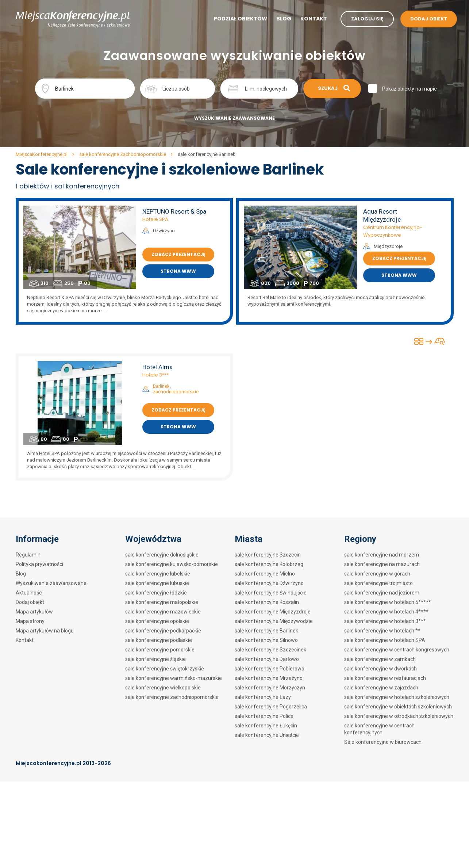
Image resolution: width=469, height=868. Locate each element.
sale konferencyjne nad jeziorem (382, 593)
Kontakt (314, 19)
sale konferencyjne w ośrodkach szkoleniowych (399, 716)
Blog (284, 19)
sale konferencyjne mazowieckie (163, 612)
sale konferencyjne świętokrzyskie (165, 669)
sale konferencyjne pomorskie (160, 650)
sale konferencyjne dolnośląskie (162, 555)
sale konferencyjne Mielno (265, 574)
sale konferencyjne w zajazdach (381, 688)
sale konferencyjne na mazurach (382, 564)
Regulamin (28, 555)
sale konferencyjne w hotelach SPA (385, 640)
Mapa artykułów (34, 612)
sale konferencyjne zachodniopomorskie (172, 697)
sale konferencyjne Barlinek (266, 631)
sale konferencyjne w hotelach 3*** (385, 621)
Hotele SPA (155, 219)
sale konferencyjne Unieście (267, 735)
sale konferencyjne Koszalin (267, 602)
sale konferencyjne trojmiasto (378, 583)
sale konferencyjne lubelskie (158, 574)
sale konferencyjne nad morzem (382, 555)
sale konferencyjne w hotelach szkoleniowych (397, 697)
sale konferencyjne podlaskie (159, 640)
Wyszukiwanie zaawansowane (234, 118)
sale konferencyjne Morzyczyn (270, 688)
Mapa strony (30, 621)
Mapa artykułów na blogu (45, 631)
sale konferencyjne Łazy (263, 697)
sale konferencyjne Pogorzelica (271, 707)
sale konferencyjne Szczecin (268, 555)
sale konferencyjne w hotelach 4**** (386, 612)
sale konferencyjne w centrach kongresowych (397, 650)
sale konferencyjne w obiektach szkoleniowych (398, 707)
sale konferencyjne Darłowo (267, 659)
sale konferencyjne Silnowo (266, 640)
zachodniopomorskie (176, 392)
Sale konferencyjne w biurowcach (383, 742)
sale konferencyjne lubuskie (157, 583)
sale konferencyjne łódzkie (156, 593)
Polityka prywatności (39, 564)
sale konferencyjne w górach (377, 574)
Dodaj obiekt (30, 602)
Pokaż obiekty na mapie (410, 89)
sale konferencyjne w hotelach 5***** (388, 602)
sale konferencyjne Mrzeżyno (269, 678)
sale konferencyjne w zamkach (380, 659)
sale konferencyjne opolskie (157, 621)
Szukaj (334, 88)
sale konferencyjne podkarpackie (163, 631)
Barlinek (161, 386)
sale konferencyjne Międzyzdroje (273, 612)
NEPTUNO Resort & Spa (174, 211)
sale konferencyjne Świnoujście (271, 593)
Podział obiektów (241, 19)
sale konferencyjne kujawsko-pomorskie (172, 564)
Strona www (178, 271)
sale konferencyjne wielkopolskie (163, 688)
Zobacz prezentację (178, 254)
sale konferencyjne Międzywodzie (274, 621)
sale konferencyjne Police (264, 716)
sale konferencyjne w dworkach (380, 669)
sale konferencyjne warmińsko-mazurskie (174, 678)
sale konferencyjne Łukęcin (266, 726)
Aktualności (29, 593)
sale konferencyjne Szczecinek (270, 650)
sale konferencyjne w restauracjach (385, 678)
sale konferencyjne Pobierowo (270, 669)
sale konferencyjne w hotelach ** (382, 631)
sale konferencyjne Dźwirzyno (269, 583)
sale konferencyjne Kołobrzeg (269, 564)
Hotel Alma (157, 367)
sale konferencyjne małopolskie (162, 602)
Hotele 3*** (155, 375)
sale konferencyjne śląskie (155, 659)
